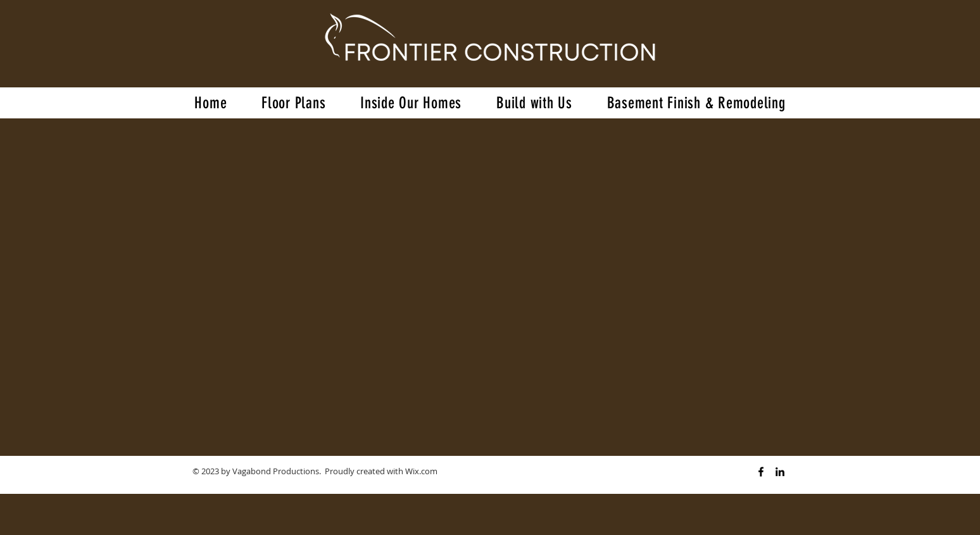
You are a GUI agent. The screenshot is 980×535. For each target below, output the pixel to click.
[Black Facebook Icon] (761, 472)
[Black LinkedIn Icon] (780, 472)
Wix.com (421, 471)
